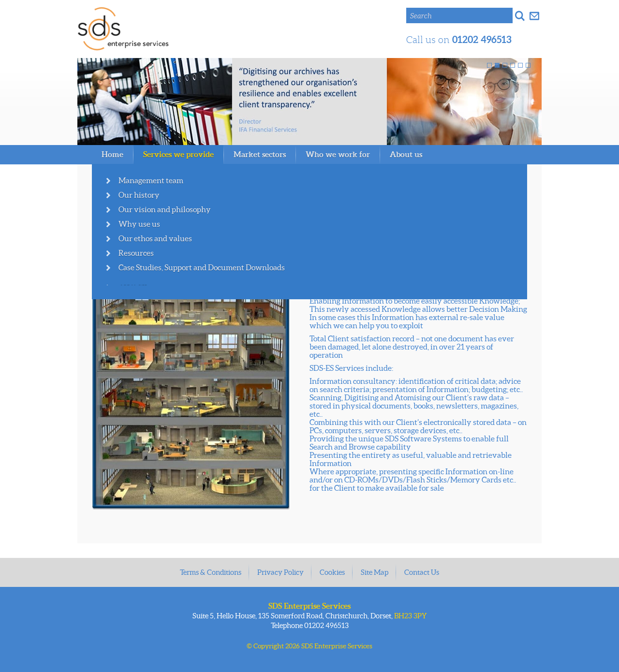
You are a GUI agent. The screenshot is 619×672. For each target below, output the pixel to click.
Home (112, 154)
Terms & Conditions (211, 572)
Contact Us (422, 572)
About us (406, 154)
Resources (136, 253)
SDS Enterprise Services (123, 29)
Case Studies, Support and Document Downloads (202, 267)
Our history (139, 195)
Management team (151, 180)
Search (421, 16)
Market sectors (260, 154)
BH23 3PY (411, 616)
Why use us (139, 224)
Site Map (375, 572)
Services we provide (178, 154)
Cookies (332, 572)
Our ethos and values (155, 238)
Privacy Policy (280, 572)
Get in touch (534, 15)
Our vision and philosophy (165, 209)
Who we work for (338, 154)
